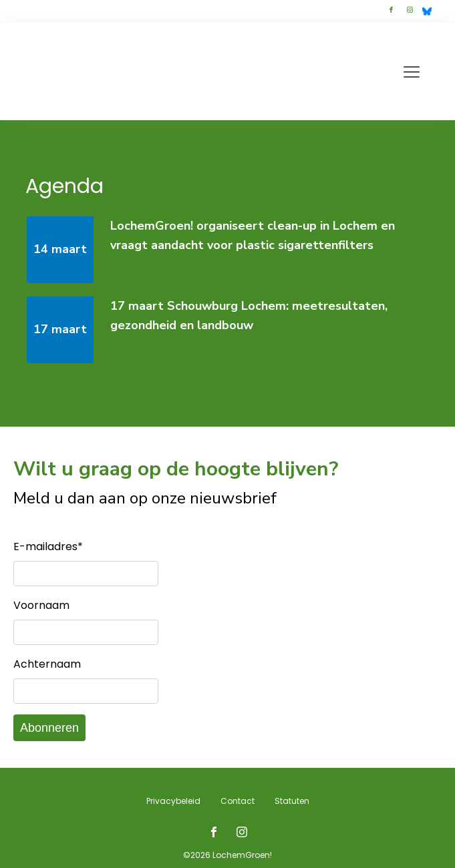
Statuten (292, 801)
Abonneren (49, 728)
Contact (238, 801)
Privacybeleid (173, 801)
